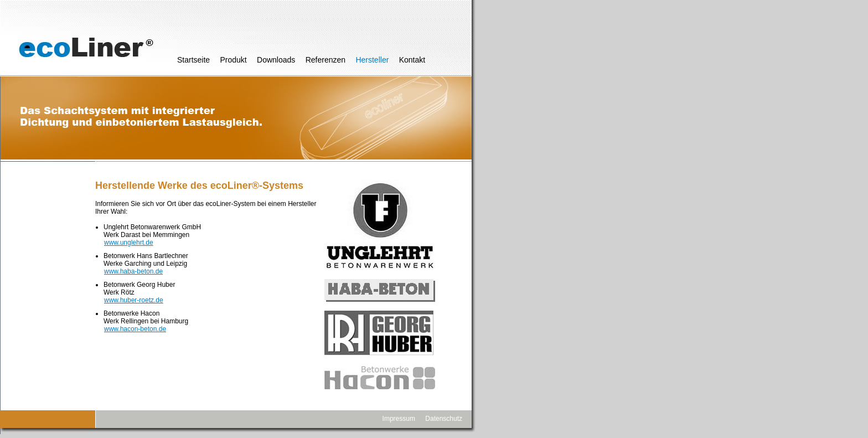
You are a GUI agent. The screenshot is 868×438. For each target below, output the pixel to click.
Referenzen (325, 60)
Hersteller (372, 60)
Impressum (399, 419)
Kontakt (412, 60)
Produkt (233, 60)
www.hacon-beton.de (135, 329)
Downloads (276, 60)
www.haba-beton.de (133, 271)
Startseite (193, 60)
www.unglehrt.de (129, 243)
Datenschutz (444, 419)
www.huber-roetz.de (134, 300)
